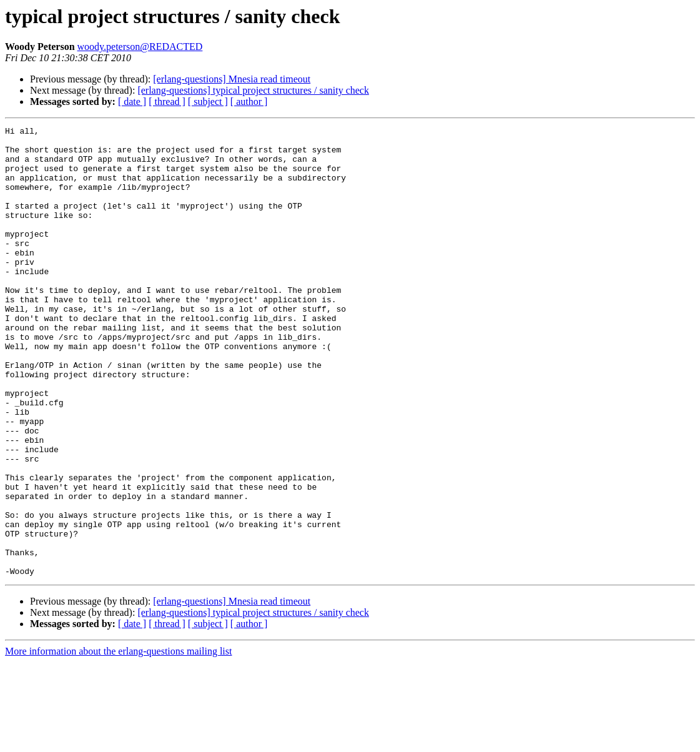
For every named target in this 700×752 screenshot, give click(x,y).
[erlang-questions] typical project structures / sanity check (253, 90)
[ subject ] (208, 101)
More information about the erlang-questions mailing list (118, 741)
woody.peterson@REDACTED (140, 47)
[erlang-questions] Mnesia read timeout (232, 79)
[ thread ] (167, 101)
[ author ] (249, 101)
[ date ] (132, 101)
